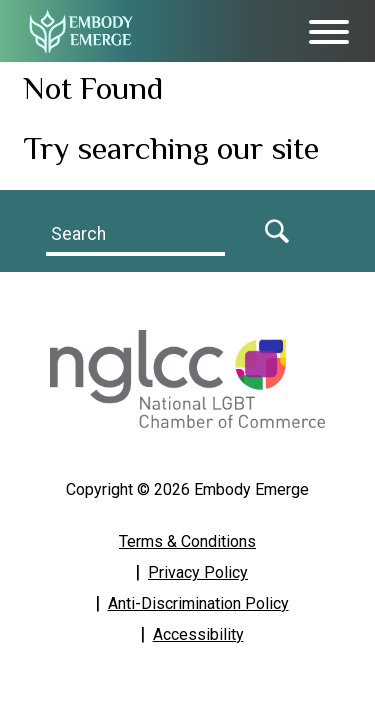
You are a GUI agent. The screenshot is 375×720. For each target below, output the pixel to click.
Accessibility (198, 634)
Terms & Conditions (187, 541)
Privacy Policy (198, 572)
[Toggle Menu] (329, 32)
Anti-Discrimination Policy (198, 603)
